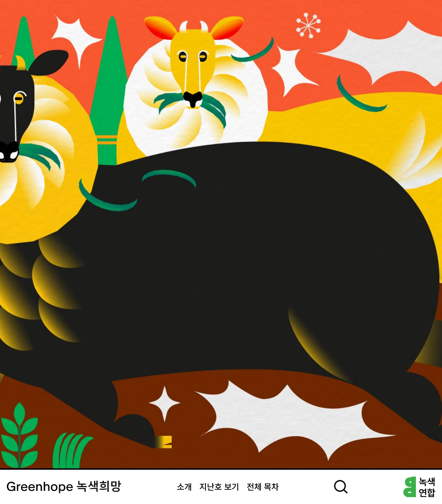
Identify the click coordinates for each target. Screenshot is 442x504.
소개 (184, 488)
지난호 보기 (219, 488)
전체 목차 (263, 488)
